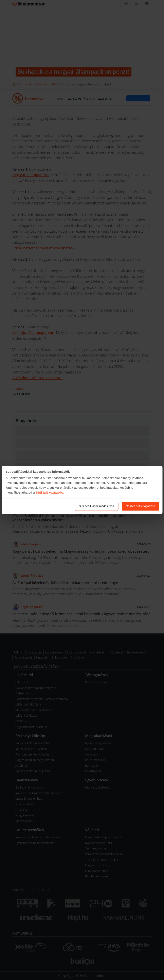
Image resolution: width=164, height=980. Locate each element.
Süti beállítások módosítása (96, 506)
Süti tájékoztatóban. (51, 492)
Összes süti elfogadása (140, 506)
